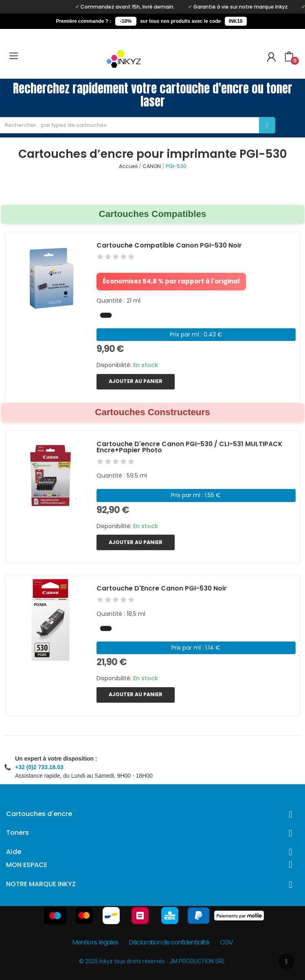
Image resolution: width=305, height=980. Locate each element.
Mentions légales (95, 942)
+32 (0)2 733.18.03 (39, 767)
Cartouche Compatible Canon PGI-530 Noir (169, 245)
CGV (226, 942)
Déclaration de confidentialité (169, 942)
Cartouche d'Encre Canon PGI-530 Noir (162, 588)
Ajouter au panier (136, 381)
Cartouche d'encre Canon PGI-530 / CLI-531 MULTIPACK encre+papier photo (189, 447)
